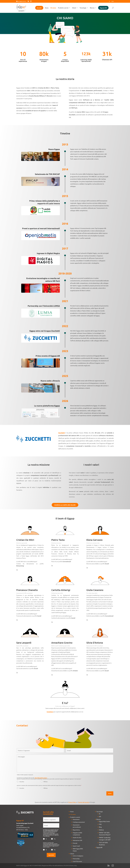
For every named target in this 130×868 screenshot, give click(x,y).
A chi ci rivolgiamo (78, 856)
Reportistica (76, 830)
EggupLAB (103, 8)
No (55, 839)
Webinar (101, 830)
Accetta (22, 782)
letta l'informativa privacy (41, 778)
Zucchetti (62, 433)
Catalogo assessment (79, 822)
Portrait (75, 843)
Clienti (74, 8)
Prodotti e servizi (63, 8)
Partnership (76, 859)
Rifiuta (46, 782)
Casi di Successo (77, 861)
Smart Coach (76, 846)
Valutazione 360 (77, 840)
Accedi (39, 8)
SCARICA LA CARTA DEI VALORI (65, 505)
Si (46, 839)
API (100, 817)
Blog (100, 827)
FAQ (100, 824)
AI (100, 814)
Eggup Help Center (104, 821)
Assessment (76, 819)
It (110, 1)
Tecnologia (83, 8)
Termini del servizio (84, 802)
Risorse (92, 8)
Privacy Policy (72, 802)
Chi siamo (53, 8)
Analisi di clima (77, 838)
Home (47, 8)
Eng (113, 1)
